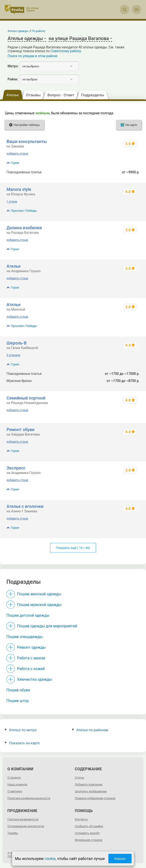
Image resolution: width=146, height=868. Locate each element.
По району (39, 31)
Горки (15, 163)
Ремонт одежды (31, 647)
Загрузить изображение (91, 791)
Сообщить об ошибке (89, 826)
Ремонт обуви (21, 429)
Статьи (80, 778)
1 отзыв (12, 202)
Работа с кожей (31, 669)
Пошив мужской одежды (39, 605)
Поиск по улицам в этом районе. (33, 56)
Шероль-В (17, 343)
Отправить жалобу (87, 833)
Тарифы (13, 833)
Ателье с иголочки (25, 506)
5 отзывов (14, 355)
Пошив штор (18, 701)
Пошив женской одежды (39, 594)
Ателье (14, 266)
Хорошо (120, 859)
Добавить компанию (89, 785)
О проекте (14, 778)
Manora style (19, 189)
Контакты (81, 819)
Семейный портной (26, 398)
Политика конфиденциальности (29, 798)
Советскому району (66, 51)
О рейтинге (15, 791)
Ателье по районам (90, 730)
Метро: (13, 66)
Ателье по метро (21, 730)
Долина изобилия (24, 228)
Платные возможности (23, 819)
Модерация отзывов (89, 840)
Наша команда (17, 785)
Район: (13, 79)
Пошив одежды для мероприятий (47, 626)
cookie (50, 859)
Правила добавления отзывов (95, 798)
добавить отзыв (17, 154)
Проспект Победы (24, 211)
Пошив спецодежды (24, 637)
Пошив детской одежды (28, 615)
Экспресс (16, 468)
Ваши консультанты (27, 141)
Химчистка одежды (35, 679)
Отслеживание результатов (26, 826)
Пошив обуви (18, 690)
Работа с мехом (31, 658)
